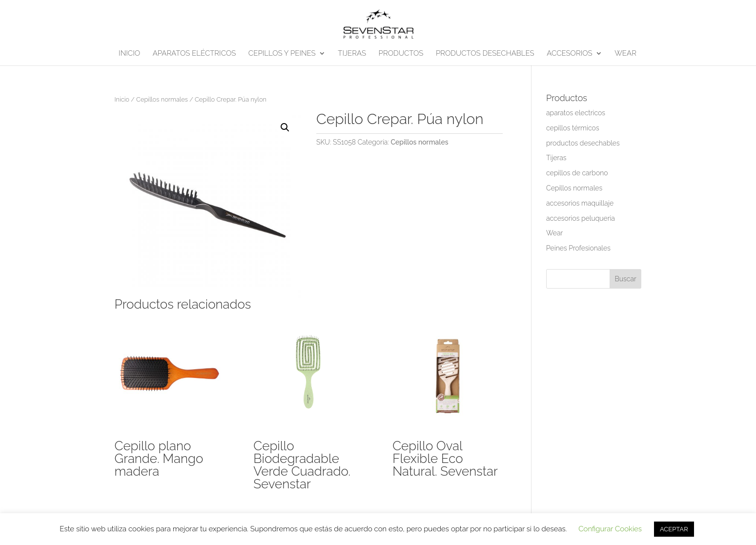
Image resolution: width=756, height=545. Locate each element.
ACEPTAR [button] (674, 529)
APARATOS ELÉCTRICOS (194, 54)
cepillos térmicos (573, 128)
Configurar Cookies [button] (610, 529)
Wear (554, 233)
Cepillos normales (162, 99)
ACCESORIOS (569, 54)
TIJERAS (352, 54)
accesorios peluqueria (581, 218)
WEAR (625, 54)
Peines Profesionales (578, 248)
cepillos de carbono (577, 173)
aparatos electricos (576, 113)
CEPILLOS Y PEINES (282, 54)
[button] (285, 127)
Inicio (122, 99)
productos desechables (583, 143)
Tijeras (556, 158)
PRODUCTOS (401, 54)
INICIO (129, 54)
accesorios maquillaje (580, 203)
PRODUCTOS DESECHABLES (485, 54)
